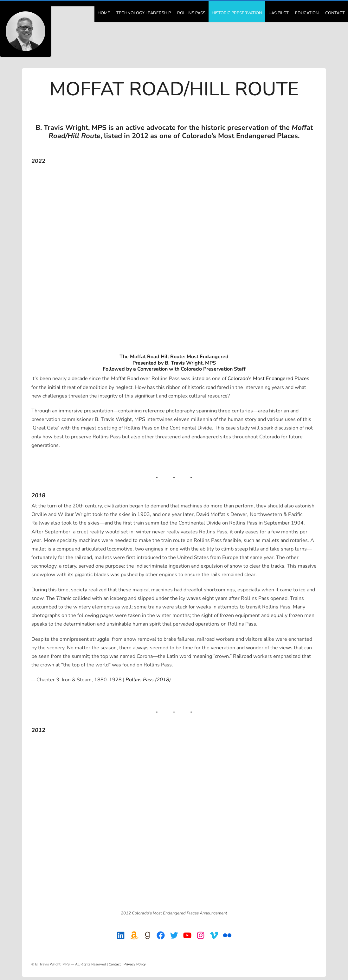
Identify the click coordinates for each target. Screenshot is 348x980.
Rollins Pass (191, 13)
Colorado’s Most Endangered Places (268, 379)
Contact (335, 13)
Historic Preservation (237, 13)
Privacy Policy (135, 964)
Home (104, 13)
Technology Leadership (144, 13)
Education (307, 13)
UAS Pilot (279, 13)
